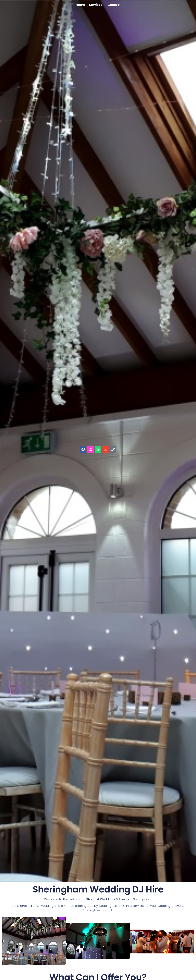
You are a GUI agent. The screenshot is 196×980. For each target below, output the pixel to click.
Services (96, 5)
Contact (114, 5)
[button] (96, 5)
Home (80, 5)
